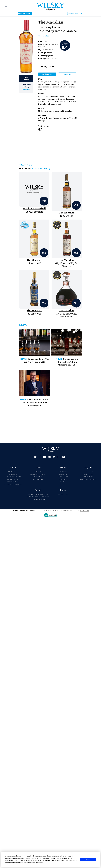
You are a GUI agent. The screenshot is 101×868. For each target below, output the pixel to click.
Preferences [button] (39, 863)
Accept (88, 859)
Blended (63, 474)
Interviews (38, 477)
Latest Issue (88, 472)
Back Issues (88, 474)
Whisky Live (63, 494)
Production (38, 479)
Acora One (85, 511)
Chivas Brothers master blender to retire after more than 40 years (36, 402)
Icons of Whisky (38, 499)
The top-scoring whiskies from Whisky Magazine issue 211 (67, 362)
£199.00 (26, 89)
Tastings (26, 165)
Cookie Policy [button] (71, 860)
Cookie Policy (13, 482)
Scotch (63, 482)
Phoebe (67, 74)
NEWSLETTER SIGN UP (75, 13)
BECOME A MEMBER (25, 13)
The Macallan (44, 36)
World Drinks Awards (38, 494)
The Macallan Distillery (35, 169)
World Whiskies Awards (38, 497)
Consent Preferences (13, 484)
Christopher (47, 74)
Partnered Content (38, 474)
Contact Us (13, 472)
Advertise (13, 474)
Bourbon (63, 479)
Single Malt (63, 477)
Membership (88, 477)
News (23, 359)
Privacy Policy (13, 479)
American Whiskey (88, 479)
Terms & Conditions (13, 477)
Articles (38, 472)
